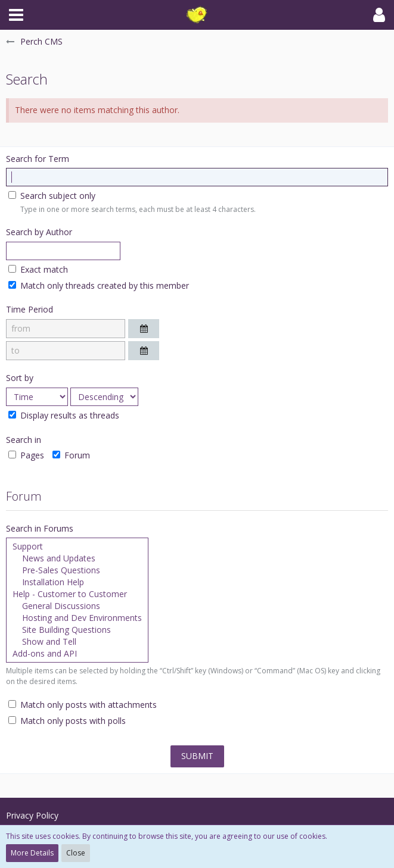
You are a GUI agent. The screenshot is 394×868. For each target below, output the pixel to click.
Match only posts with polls (67, 721)
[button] (16, 15)
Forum (71, 455)
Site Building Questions (77, 630)
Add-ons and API (77, 654)
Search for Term (38, 159)
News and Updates (77, 558)
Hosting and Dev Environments (77, 618)
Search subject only (52, 196)
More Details (32, 853)
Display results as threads (64, 415)
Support (77, 547)
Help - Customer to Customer (77, 594)
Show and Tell (77, 642)
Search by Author (39, 232)
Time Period (30, 309)
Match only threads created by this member (99, 285)
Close (76, 853)
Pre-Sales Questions (77, 570)
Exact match (38, 269)
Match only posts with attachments (83, 705)
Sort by (20, 378)
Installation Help (77, 582)
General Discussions (77, 606)
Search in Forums (40, 528)
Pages (26, 455)
